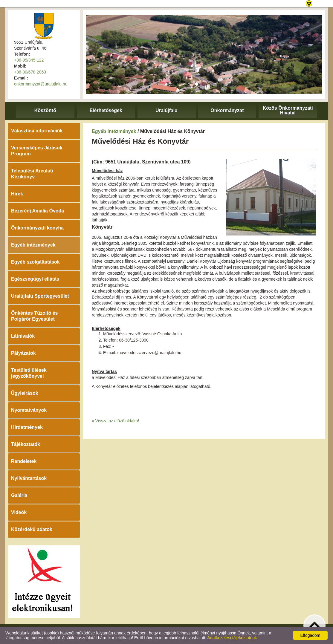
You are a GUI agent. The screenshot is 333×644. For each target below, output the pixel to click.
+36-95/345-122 (29, 60)
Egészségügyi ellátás (35, 279)
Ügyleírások (25, 393)
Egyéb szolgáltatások (35, 262)
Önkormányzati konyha (37, 228)
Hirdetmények (27, 427)
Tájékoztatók (26, 444)
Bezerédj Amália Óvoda (38, 211)
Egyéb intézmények (33, 245)
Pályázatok (23, 353)
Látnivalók (23, 336)
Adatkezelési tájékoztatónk (232, 638)
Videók (19, 512)
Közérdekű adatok (32, 529)
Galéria (19, 495)
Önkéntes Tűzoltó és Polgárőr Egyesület (34, 316)
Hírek (17, 194)
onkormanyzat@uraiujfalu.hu (41, 84)
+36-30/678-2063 (30, 72)
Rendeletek (24, 461)
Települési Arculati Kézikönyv (32, 174)
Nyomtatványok (29, 410)
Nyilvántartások (29, 478)
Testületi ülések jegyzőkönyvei (29, 373)
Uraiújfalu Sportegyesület (40, 296)
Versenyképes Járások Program (37, 151)
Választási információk (37, 131)
